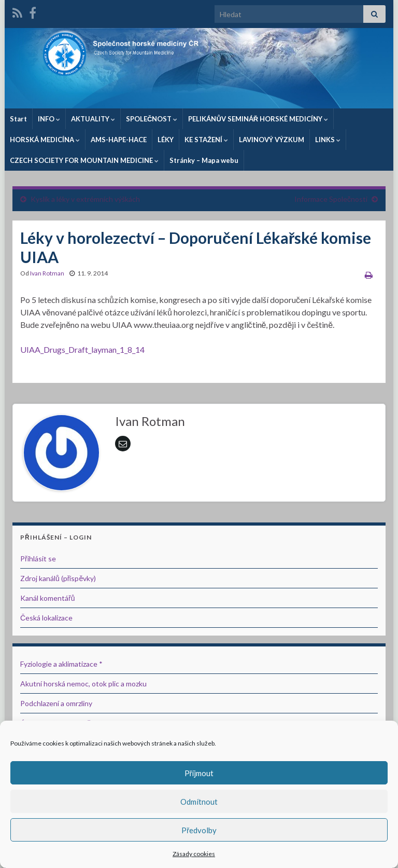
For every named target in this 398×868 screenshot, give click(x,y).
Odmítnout (199, 802)
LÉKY (166, 140)
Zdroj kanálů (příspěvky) (58, 578)
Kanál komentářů (47, 598)
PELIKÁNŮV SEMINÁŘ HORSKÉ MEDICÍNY (258, 119)
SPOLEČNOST (152, 119)
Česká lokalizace (46, 618)
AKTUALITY (93, 119)
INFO (49, 119)
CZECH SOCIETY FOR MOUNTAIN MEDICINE (84, 160)
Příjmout (199, 773)
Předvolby (199, 830)
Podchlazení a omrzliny (56, 703)
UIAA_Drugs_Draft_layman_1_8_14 (82, 349)
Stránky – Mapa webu (204, 160)
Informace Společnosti (331, 199)
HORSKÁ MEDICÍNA (45, 140)
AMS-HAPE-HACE (119, 140)
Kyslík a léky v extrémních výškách (85, 199)
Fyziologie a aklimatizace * (61, 664)
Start (18, 119)
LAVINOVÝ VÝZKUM (272, 140)
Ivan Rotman (47, 273)
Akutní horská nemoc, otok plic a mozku (83, 684)
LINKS (328, 140)
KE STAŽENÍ (206, 140)
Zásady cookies (194, 854)
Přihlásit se (38, 559)
